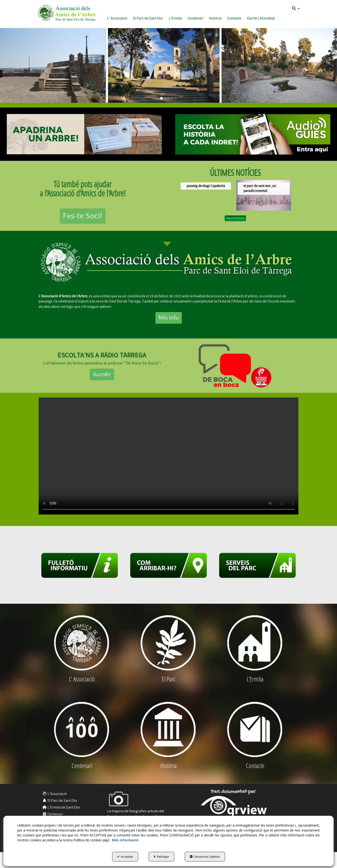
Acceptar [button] (125, 857)
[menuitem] (296, 8)
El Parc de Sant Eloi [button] (60, 801)
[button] (66, 12)
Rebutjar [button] (161, 857)
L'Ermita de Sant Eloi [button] (61, 807)
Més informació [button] (125, 840)
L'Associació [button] (55, 794)
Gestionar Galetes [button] (205, 857)
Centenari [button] (53, 814)
